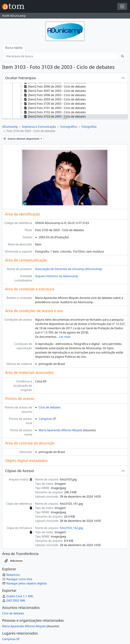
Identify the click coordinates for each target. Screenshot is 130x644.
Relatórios (11, 575)
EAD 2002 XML (14, 600)
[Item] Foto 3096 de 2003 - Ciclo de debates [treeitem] (54, 86)
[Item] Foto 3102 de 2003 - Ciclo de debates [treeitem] (54, 112)
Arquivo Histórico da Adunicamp (57, 276)
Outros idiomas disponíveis (22, 139)
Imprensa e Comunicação (39, 127)
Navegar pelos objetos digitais (24, 583)
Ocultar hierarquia (20, 78)
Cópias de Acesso (20, 471)
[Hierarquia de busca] (61, 56)
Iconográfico (69, 127)
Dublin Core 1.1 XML (18, 596)
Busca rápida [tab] (14, 48)
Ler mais (65, 337)
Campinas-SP (47, 419)
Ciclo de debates (50, 407)
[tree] (65, 101)
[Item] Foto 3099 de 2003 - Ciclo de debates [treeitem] (54, 99)
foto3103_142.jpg (71, 528)
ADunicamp (10, 127)
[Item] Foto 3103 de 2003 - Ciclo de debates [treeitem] (54, 116)
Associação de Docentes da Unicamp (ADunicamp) (68, 269)
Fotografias (89, 127)
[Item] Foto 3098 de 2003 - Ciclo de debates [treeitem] (54, 95)
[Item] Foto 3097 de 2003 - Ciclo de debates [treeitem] (54, 91)
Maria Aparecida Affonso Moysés (60, 430)
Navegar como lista (17, 579)
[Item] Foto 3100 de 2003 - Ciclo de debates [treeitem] (54, 104)
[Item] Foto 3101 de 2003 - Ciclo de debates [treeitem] (54, 108)
